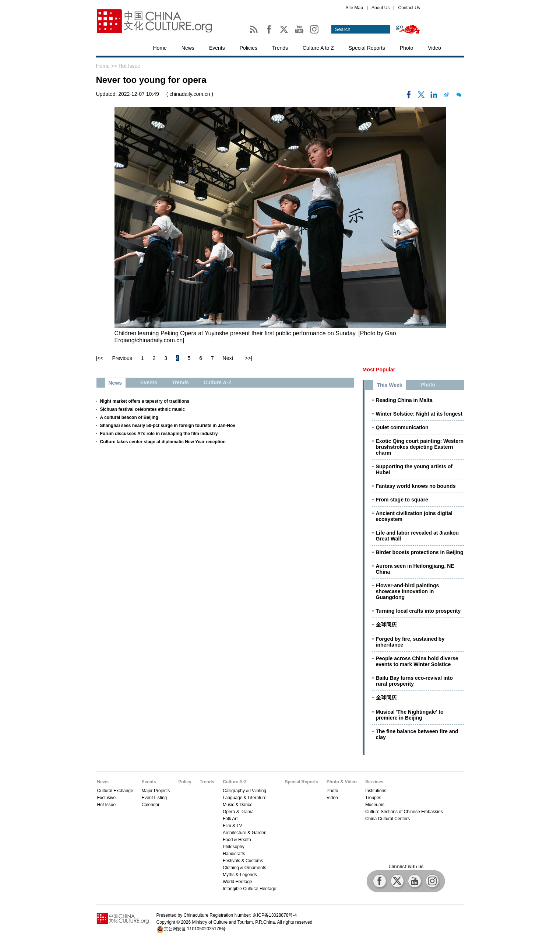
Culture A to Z (318, 48)
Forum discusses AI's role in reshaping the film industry (159, 434)
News (188, 48)
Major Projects (156, 791)
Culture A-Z (235, 782)
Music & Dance (238, 805)
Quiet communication (402, 427)
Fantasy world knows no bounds (416, 486)
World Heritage (237, 882)
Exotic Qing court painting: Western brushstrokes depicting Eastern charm (420, 447)
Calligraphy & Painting (244, 791)
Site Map (354, 8)
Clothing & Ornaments (244, 868)
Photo (407, 48)
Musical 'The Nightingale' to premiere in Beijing (410, 715)
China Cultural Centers (388, 819)
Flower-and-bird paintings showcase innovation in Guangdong (408, 591)
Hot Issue (129, 66)
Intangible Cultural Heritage (249, 889)
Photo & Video (342, 782)
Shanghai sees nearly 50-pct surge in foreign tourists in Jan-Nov (168, 426)
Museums (375, 805)
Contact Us (409, 8)
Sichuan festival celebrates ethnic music (143, 409)
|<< (100, 358)
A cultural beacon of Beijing (129, 417)
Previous (122, 358)
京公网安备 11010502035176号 (195, 929)
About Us (381, 8)
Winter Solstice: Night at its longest (419, 414)
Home (160, 48)
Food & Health (237, 840)
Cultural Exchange (115, 791)
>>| (249, 358)
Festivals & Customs (243, 861)
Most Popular (379, 370)
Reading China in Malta (404, 400)
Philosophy (234, 847)
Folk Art (230, 819)
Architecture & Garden (245, 833)
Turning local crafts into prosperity (418, 611)
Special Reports (367, 48)
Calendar (151, 805)
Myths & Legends (240, 875)
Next (228, 358)
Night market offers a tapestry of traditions (145, 401)
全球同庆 (386, 625)
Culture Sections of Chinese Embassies (404, 812)
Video (434, 48)
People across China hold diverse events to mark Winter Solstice (417, 661)
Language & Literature (245, 798)
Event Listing (154, 798)
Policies (249, 48)
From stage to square (402, 500)
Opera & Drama (238, 812)
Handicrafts (234, 854)
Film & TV (232, 826)
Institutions (376, 791)
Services (374, 782)
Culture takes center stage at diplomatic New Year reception (163, 442)
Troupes (373, 798)
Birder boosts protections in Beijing (420, 552)
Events (217, 48)
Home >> (107, 66)
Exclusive (107, 798)
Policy (185, 782)
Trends (280, 48)
